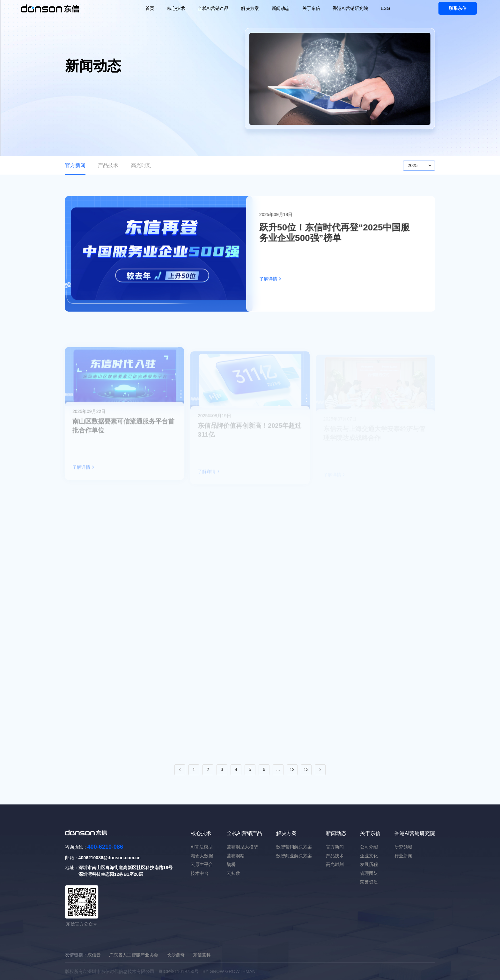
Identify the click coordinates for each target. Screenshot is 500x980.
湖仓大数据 (202, 856)
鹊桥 (231, 864)
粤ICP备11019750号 (179, 971)
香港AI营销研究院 (350, 8)
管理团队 (369, 873)
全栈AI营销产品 (213, 8)
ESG (386, 8)
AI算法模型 (202, 847)
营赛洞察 (236, 856)
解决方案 (250, 8)
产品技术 (108, 167)
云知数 (233, 873)
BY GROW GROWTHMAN (229, 971)
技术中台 (200, 873)
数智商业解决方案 (294, 856)
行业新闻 (403, 856)
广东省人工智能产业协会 (134, 955)
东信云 (94, 955)
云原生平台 (202, 864)
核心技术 (176, 8)
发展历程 (369, 864)
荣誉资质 (369, 882)
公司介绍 (369, 847)
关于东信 (311, 8)
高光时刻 (141, 167)
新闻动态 (281, 8)
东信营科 (202, 955)
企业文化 (369, 856)
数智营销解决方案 (294, 847)
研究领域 (403, 847)
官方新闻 (75, 167)
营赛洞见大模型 (242, 847)
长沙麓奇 (176, 955)
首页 (150, 8)
